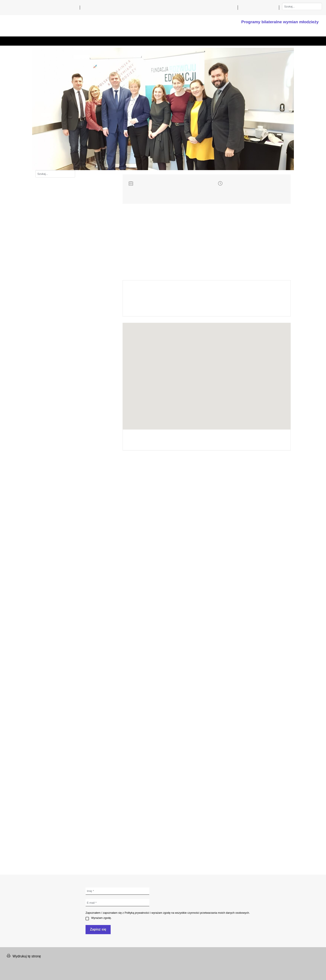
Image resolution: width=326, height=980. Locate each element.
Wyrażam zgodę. (99, 918)
